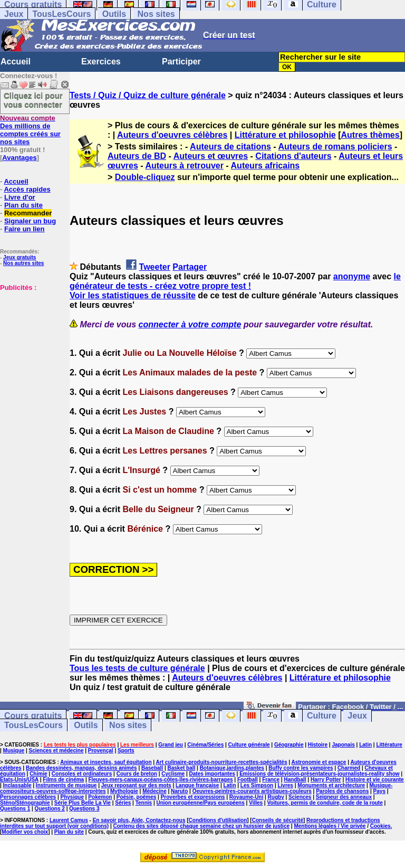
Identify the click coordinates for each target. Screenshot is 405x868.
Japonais (343, 745)
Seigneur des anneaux (344, 797)
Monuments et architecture (331, 785)
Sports (126, 751)
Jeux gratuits (20, 257)
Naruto (179, 791)
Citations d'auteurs (293, 156)
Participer (181, 62)
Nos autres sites (23, 263)
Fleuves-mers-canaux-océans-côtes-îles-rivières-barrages (161, 780)
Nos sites (156, 14)
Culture (322, 716)
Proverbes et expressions (193, 797)
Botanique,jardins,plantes (232, 768)
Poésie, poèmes (137, 797)
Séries (123, 803)
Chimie (38, 774)
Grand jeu (171, 745)
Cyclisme (173, 774)
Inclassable (17, 785)
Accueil (16, 62)
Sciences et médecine (56, 751)
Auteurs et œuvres (211, 156)
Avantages (19, 158)
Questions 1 (15, 809)
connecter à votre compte (190, 324)
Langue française (197, 785)
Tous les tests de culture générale (137, 668)
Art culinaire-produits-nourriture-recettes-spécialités (222, 762)
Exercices (101, 62)
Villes (256, 803)
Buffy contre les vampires (301, 768)
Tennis (144, 803)
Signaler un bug (30, 221)
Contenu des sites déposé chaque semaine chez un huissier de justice (201, 826)
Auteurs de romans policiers (335, 147)
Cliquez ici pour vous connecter (33, 100)
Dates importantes (212, 774)
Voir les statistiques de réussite (133, 295)
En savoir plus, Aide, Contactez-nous (139, 820)
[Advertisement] (32, 344)
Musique (14, 751)
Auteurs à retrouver (184, 166)
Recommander (28, 213)
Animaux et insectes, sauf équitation (106, 762)
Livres (285, 785)
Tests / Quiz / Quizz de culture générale (148, 95)
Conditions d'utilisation (218, 820)
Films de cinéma (63, 780)
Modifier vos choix (25, 832)
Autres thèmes (370, 135)
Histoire (318, 745)
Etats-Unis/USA (19, 780)
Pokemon (100, 797)
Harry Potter (326, 780)
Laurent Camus (69, 820)
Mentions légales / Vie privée (330, 826)
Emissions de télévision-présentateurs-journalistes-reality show (319, 774)
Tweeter (155, 267)
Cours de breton (137, 774)
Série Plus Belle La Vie (83, 803)
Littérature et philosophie (285, 135)
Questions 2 (50, 809)
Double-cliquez (145, 177)
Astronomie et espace (319, 762)
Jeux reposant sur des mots (136, 785)
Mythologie (124, 791)
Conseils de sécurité (278, 820)
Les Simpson (257, 785)
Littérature (389, 745)
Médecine (155, 791)
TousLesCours (61, 14)
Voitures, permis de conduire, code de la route (325, 803)
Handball (295, 780)
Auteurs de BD (137, 156)
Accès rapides (27, 189)
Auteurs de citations (230, 147)
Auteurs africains (266, 166)
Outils (114, 14)
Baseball (152, 768)
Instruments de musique (66, 785)
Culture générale (249, 745)
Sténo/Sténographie (25, 803)
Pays (379, 791)
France (271, 780)
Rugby (276, 797)
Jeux (14, 14)
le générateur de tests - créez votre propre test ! (235, 281)
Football (248, 780)
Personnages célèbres (28, 797)
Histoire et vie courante (375, 780)
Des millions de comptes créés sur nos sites (30, 130)
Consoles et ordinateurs (82, 774)
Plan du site (23, 205)
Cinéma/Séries (205, 745)
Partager (190, 267)
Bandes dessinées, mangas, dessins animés (81, 768)
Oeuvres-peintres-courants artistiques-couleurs (252, 791)
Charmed (349, 768)
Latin (365, 745)
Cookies (380, 826)
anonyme (352, 276)
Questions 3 (84, 809)
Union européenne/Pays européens (201, 803)
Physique (72, 797)
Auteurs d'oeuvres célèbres (172, 135)
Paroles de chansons (342, 791)
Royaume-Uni (246, 797)
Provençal (101, 751)
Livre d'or (20, 197)
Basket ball (181, 768)
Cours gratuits (33, 716)
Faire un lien (25, 229)
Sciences (300, 797)
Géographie (289, 745)
